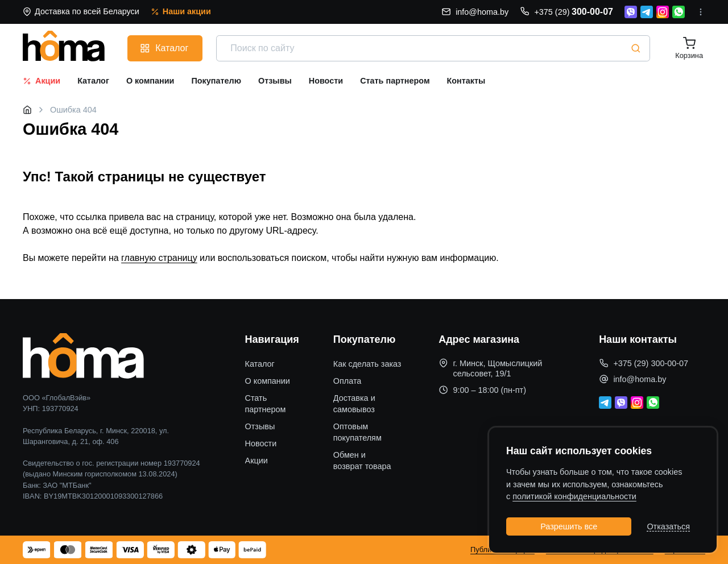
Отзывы (260, 426)
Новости (261, 443)
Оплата (348, 381)
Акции (257, 461)
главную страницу (159, 258)
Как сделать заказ (367, 364)
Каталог (260, 364)
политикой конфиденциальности (574, 496)
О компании (268, 381)
